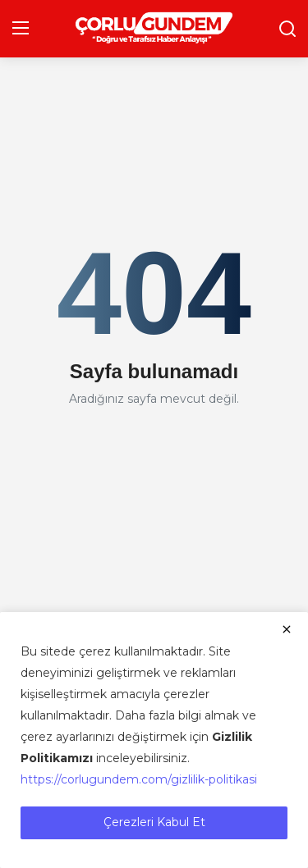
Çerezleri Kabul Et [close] (154, 822)
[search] (287, 29)
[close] (287, 629)
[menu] (21, 29)
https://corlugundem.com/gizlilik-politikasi (139, 779)
